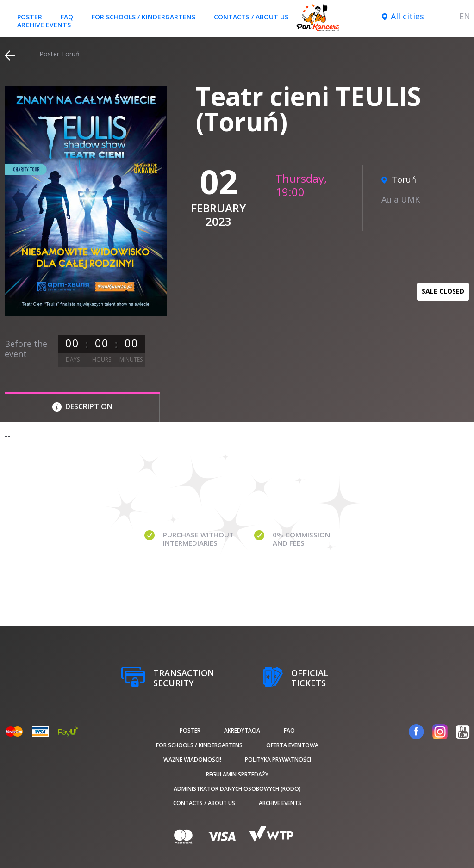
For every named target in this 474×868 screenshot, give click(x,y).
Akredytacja (242, 730)
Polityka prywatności (278, 760)
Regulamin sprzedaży (237, 774)
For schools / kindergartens (143, 17)
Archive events (44, 25)
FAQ (67, 17)
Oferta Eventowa (292, 745)
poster (30, 17)
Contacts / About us (251, 17)
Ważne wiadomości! (192, 760)
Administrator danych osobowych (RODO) (237, 789)
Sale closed (443, 291)
